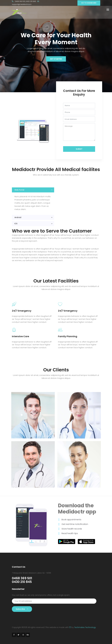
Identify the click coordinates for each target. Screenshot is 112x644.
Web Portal (19, 190)
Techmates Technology (85, 627)
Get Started (56, 59)
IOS (16, 224)
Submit (79, 149)
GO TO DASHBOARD (89, 3)
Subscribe (22, 609)
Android (18, 217)
